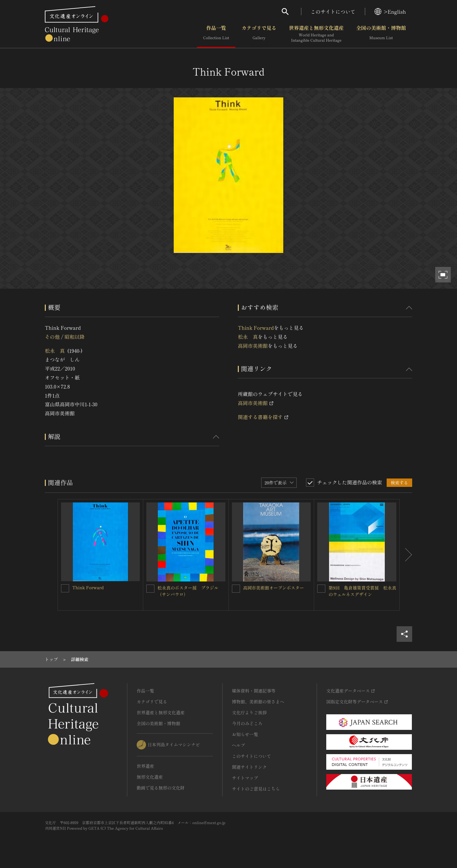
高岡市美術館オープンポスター (274, 588)
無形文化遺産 (150, 777)
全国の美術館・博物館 (381, 34)
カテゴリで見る (259, 34)
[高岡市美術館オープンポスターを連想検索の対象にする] (236, 589)
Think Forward (256, 328)
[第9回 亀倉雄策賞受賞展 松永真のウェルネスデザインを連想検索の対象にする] (321, 589)
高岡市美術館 (253, 346)
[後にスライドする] (406, 555)
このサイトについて (333, 12)
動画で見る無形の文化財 (161, 788)
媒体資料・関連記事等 (254, 691)
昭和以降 (74, 337)
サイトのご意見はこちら (256, 789)
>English (390, 12)
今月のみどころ (247, 723)
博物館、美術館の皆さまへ (258, 702)
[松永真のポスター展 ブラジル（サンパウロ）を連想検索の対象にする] (150, 589)
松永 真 (55, 351)
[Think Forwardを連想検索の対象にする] (65, 588)
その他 (52, 337)
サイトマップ (245, 778)
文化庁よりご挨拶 (249, 712)
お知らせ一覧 (245, 734)
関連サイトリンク (249, 767)
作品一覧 (216, 34)
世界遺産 (145, 766)
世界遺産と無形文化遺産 (316, 34)
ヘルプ (238, 745)
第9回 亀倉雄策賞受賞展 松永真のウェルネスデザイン (362, 591)
